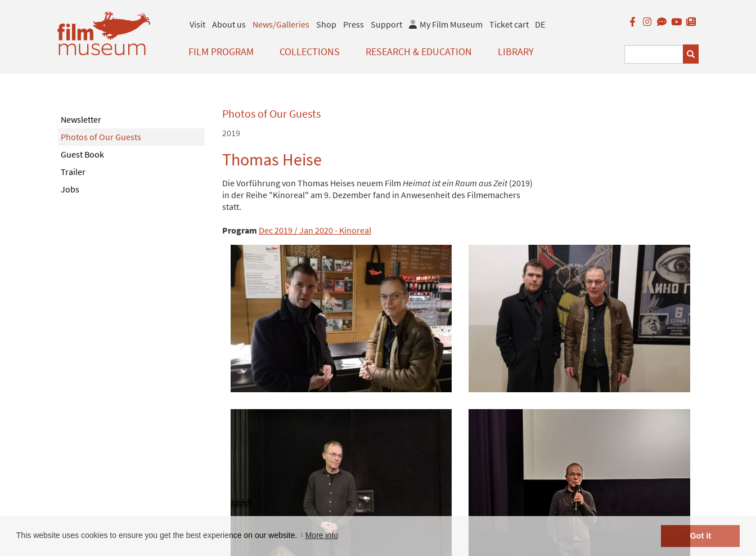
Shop (326, 24)
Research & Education (419, 51)
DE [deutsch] (540, 24)
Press (354, 24)
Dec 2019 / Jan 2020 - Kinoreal (315, 230)
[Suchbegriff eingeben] (654, 54)
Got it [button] (700, 536)
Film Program (221, 51)
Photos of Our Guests (101, 137)
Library (516, 51)
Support (386, 24)
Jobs (70, 189)
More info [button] (322, 535)
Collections (310, 51)
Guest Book (82, 154)
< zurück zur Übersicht (264, 465)
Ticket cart (509, 24)
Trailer (73, 172)
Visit (197, 24)
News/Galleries (281, 24)
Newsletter (81, 119)
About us (229, 24)
